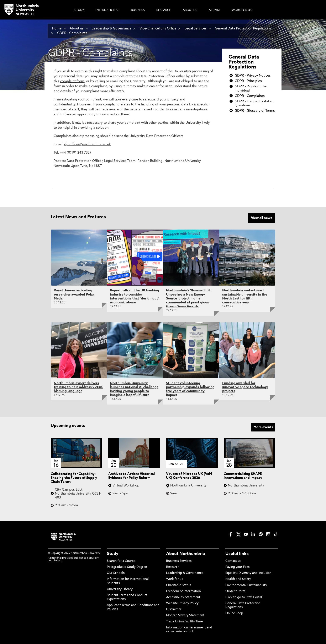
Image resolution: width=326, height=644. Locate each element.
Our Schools (116, 573)
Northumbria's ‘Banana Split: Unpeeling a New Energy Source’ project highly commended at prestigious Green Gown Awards (189, 299)
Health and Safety (238, 579)
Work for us (175, 579)
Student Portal (236, 591)
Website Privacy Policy (182, 603)
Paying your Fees (237, 567)
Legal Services (196, 29)
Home (57, 29)
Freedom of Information (183, 591)
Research (173, 567)
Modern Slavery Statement (185, 615)
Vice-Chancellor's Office (158, 29)
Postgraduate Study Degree (127, 567)
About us (77, 29)
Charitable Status (179, 585)
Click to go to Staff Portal (244, 597)
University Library (120, 589)
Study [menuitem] (79, 10)
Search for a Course (121, 561)
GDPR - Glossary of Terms (255, 111)
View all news (262, 218)
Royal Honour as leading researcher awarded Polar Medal (74, 295)
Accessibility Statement (183, 597)
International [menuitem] (107, 10)
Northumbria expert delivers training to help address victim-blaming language (79, 387)
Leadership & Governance (112, 29)
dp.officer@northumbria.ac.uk (87, 144)
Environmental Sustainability (246, 585)
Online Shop (234, 613)
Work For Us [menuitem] (242, 10)
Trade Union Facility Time (184, 622)
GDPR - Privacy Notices (253, 76)
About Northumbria (186, 554)
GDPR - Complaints (72, 33)
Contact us (233, 561)
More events (263, 427)
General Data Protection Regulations (244, 62)
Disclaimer (174, 609)
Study (113, 554)
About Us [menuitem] (190, 10)
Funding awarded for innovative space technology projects (245, 387)
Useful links (237, 554)
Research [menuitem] (164, 10)
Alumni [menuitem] (214, 10)
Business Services (179, 561)
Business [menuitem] (138, 10)
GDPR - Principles (248, 81)
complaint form (72, 81)
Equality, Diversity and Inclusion (248, 573)
